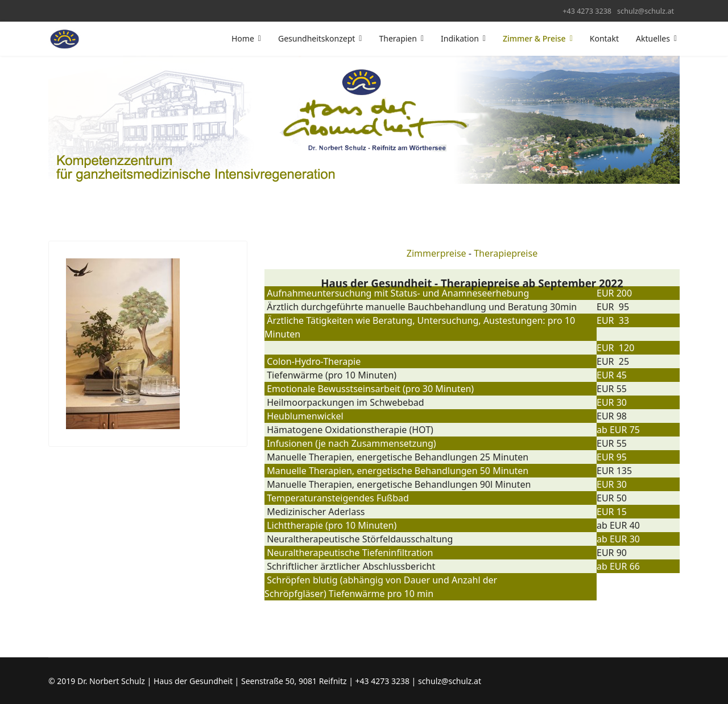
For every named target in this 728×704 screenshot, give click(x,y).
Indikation (460, 38)
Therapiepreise (506, 253)
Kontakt (604, 38)
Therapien (398, 38)
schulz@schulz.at (646, 11)
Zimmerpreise (437, 253)
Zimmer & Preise (534, 38)
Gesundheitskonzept (317, 38)
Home (243, 38)
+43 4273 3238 (587, 11)
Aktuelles (653, 38)
